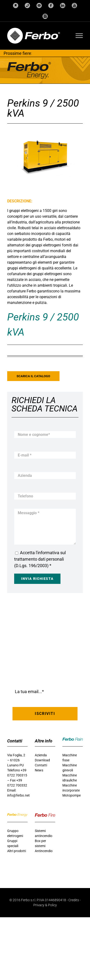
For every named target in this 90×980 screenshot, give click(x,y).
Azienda (41, 755)
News (39, 770)
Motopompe (72, 795)
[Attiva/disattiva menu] (79, 36)
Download (42, 760)
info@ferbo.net (18, 795)
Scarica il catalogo (33, 376)
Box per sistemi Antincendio (44, 846)
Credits (74, 900)
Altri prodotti (17, 851)
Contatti (41, 765)
